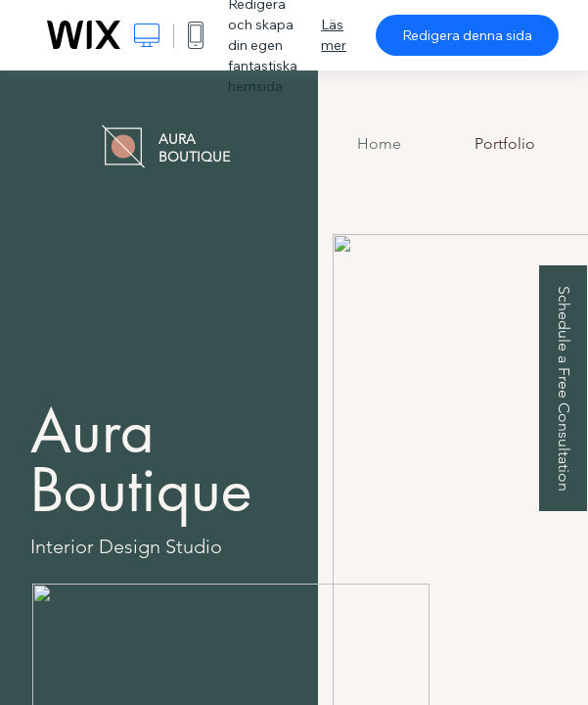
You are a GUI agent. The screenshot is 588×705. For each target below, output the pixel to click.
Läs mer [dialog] (334, 35)
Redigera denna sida (467, 35)
